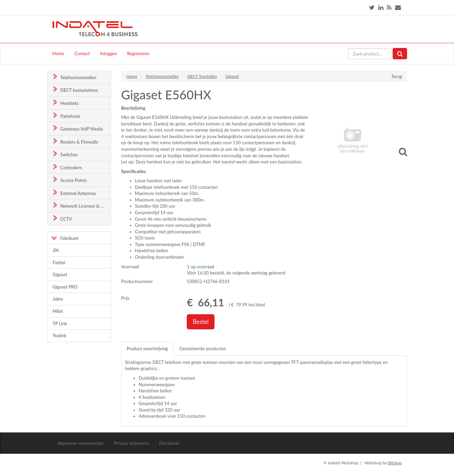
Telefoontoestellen (74, 77)
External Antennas (74, 193)
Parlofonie (66, 116)
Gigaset (60, 274)
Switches (65, 154)
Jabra (58, 299)
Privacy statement (132, 443)
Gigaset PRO (65, 287)
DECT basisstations (75, 90)
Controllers (67, 167)
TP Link (60, 324)
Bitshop (395, 463)
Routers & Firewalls (75, 141)
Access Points (69, 180)
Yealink (60, 335)
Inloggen (108, 53)
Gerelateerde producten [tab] (203, 349)
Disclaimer (170, 443)
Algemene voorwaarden (81, 443)
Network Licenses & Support (81, 205)
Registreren (138, 53)
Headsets (65, 103)
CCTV (62, 218)
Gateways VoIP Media (77, 128)
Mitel (58, 311)
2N (56, 250)
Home (58, 53)
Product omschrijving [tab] (147, 349)
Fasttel (59, 263)
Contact (82, 53)
